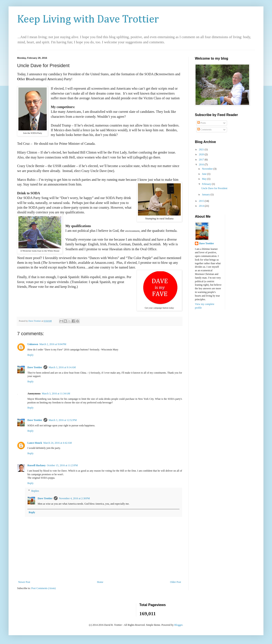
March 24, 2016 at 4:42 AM (58, 443)
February (207, 184)
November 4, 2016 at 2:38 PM (74, 498)
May (205, 179)
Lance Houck (35, 443)
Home (100, 582)
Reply (31, 355)
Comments (204, 130)
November (208, 169)
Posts (202, 123)
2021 (202, 149)
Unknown (33, 344)
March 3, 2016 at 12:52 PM (63, 420)
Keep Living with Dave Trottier (88, 20)
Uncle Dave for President (214, 188)
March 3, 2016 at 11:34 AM (56, 394)
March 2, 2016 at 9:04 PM (53, 344)
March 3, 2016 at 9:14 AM (62, 367)
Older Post (176, 582)
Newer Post (24, 582)
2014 (202, 206)
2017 (202, 160)
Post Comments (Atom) (43, 588)
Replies (35, 491)
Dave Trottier (35, 367)
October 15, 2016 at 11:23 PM (62, 465)
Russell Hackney (37, 465)
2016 (202, 164)
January (206, 195)
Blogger (178, 625)
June (205, 174)
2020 (202, 154)
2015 (202, 201)
